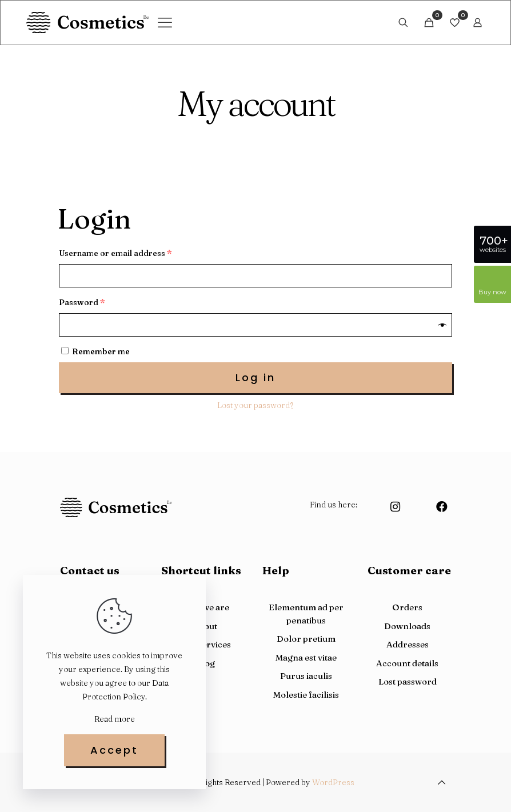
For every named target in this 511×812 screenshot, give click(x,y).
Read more (115, 719)
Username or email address (115, 253)
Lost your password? (255, 405)
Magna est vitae (306, 657)
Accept (114, 750)
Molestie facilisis (306, 695)
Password (82, 302)
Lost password (408, 681)
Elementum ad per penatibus (306, 614)
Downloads (407, 626)
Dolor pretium (306, 639)
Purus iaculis (306, 676)
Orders (407, 607)
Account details (407, 663)
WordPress (333, 782)
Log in (255, 377)
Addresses (408, 644)
